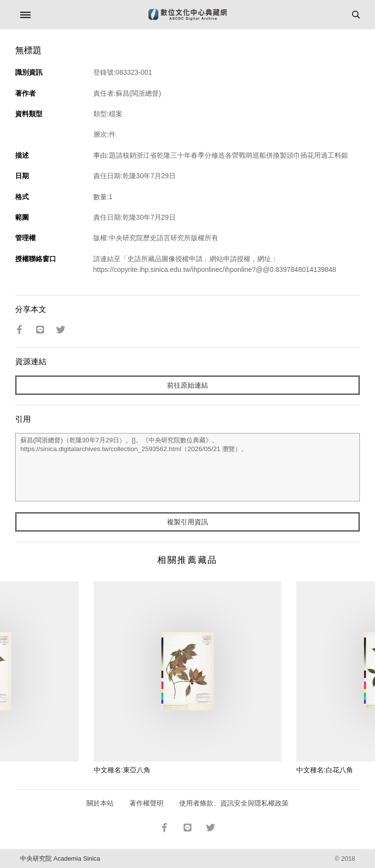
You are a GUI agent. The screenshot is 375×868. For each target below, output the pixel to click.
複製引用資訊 (187, 522)
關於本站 (100, 803)
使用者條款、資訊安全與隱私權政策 (234, 803)
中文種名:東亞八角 (122, 770)
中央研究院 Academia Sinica (60, 858)
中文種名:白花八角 (325, 770)
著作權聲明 (146, 803)
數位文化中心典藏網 (187, 15)
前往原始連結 (187, 385)
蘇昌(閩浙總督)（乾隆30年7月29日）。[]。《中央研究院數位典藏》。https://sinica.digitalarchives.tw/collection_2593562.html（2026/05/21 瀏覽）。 (188, 467)
